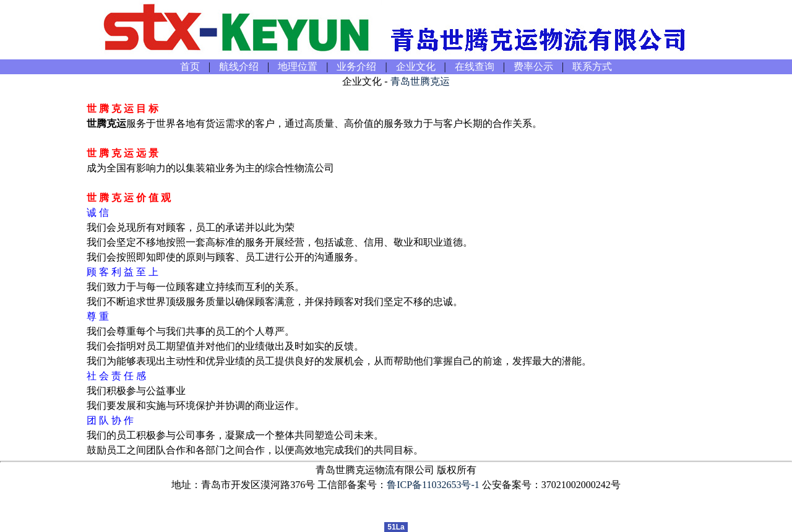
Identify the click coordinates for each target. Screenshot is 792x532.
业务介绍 (356, 66)
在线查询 (475, 66)
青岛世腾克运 (420, 81)
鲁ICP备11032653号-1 (433, 485)
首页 (190, 66)
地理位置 (298, 66)
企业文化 (416, 66)
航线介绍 (239, 66)
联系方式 (592, 66)
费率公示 (533, 66)
